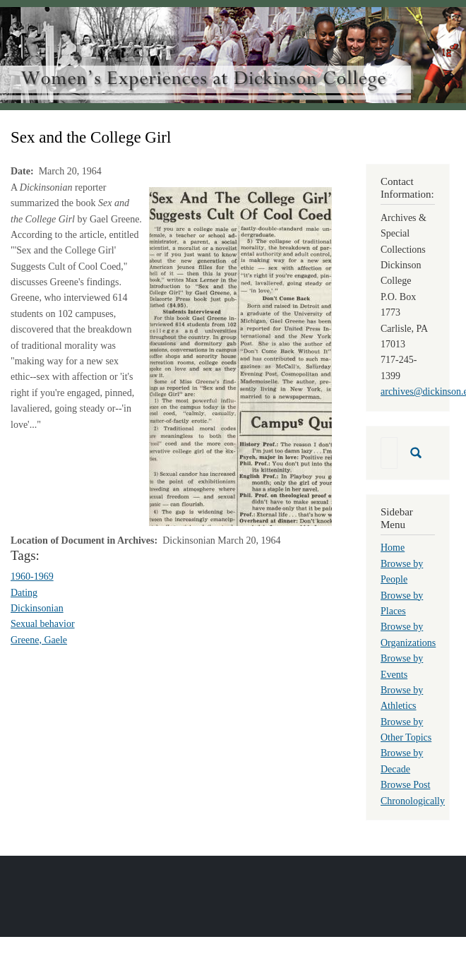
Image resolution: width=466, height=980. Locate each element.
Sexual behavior (43, 624)
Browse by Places (402, 603)
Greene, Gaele (39, 640)
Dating (24, 593)
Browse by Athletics (402, 698)
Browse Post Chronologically (413, 793)
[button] (240, 355)
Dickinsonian (37, 608)
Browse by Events (402, 666)
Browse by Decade (402, 761)
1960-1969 (32, 576)
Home (393, 548)
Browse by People (402, 572)
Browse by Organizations (408, 634)
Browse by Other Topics (406, 730)
